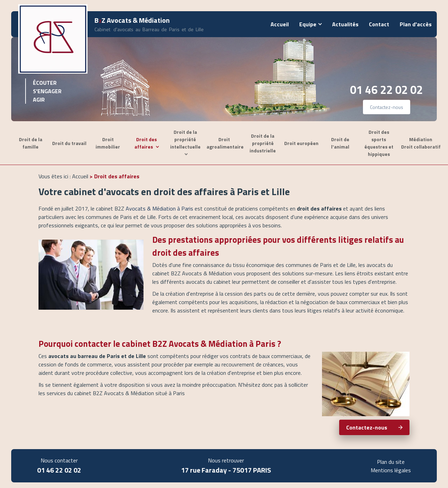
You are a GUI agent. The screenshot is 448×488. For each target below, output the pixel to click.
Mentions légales (391, 470)
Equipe (308, 24)
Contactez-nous (387, 107)
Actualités (345, 24)
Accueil (280, 24)
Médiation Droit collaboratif (421, 143)
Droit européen (301, 143)
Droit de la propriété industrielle (263, 143)
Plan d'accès (416, 24)
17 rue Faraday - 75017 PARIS (226, 470)
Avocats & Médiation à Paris (159, 208)
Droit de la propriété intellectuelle (185, 139)
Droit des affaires (146, 143)
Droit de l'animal (340, 143)
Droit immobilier (108, 143)
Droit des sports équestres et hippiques (379, 143)
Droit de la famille (31, 143)
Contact (379, 24)
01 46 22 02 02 (386, 90)
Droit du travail (69, 143)
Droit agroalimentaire (225, 143)
